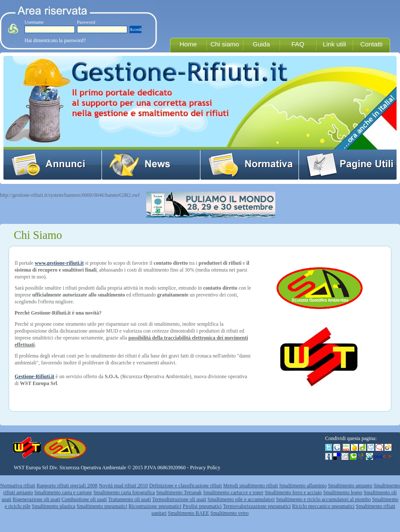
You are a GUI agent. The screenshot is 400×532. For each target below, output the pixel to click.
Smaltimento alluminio (303, 486)
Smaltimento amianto (350, 486)
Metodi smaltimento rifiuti (251, 486)
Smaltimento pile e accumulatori (241, 499)
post (383, 456)
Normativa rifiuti (18, 486)
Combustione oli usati (84, 499)
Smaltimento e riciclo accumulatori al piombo (323, 499)
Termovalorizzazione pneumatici (257, 506)
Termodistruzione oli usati (179, 499)
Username (34, 22)
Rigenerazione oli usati (36, 499)
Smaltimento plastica (54, 506)
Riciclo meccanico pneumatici (323, 506)
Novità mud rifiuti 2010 (123, 486)
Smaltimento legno (343, 492)
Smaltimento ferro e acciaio (293, 492)
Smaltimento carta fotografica (124, 492)
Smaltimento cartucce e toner (233, 492)
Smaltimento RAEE (188, 513)
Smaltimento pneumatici (102, 506)
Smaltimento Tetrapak (179, 492)
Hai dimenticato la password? (55, 40)
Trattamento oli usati (129, 499)
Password (86, 22)
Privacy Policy (205, 468)
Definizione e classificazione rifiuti (186, 486)
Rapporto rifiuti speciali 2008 (67, 486)
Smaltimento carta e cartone (63, 492)
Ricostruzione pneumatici (155, 506)
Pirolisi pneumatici (202, 506)
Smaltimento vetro (229, 513)
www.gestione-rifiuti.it (59, 263)
